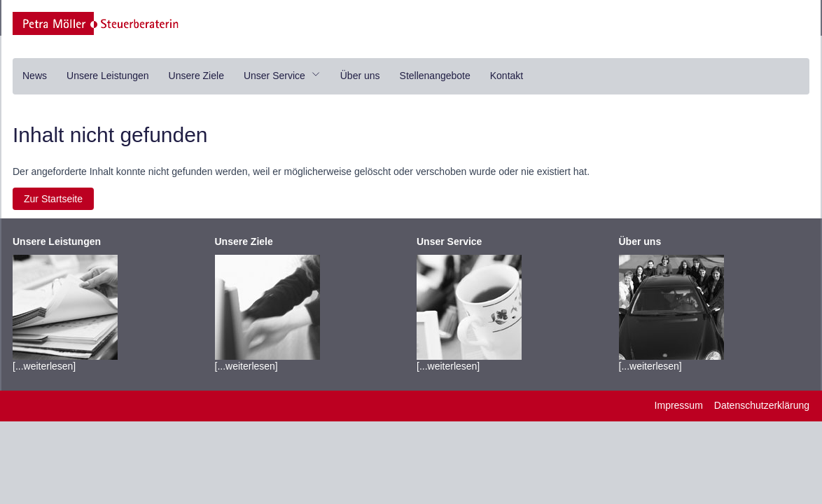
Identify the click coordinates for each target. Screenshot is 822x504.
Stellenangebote (435, 76)
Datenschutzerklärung (762, 405)
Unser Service (282, 76)
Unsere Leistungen (108, 76)
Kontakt (507, 76)
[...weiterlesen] (65, 304)
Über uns (360, 76)
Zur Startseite (53, 199)
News (35, 76)
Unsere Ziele (196, 76)
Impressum (679, 405)
